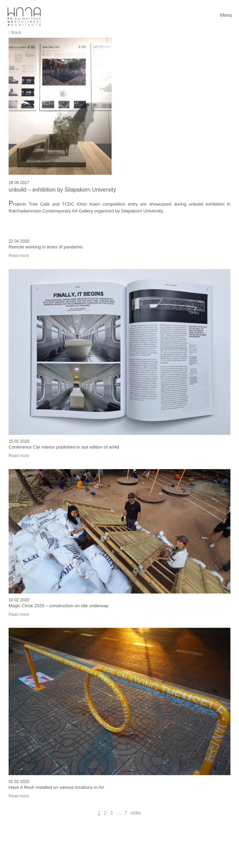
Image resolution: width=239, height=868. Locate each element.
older (136, 813)
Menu (226, 15)
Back (15, 32)
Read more (19, 256)
